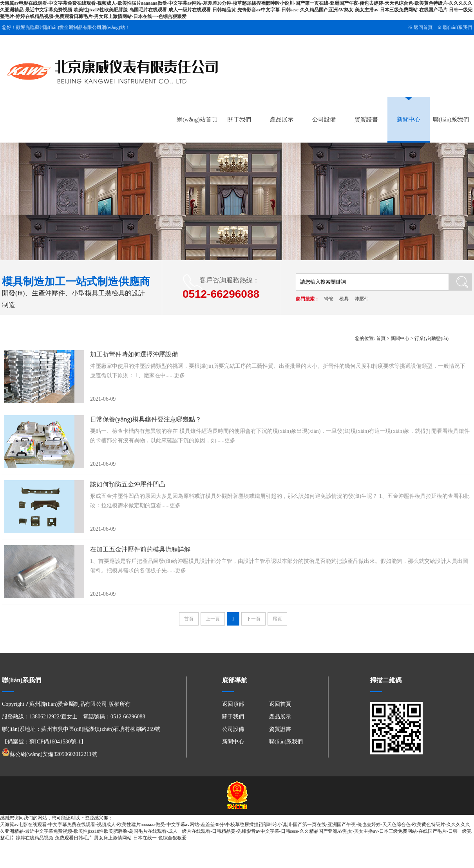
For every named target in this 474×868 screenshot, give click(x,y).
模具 (344, 299)
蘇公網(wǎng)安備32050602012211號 (50, 754)
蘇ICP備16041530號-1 (55, 742)
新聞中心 (409, 119)
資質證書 (366, 119)
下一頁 (253, 619)
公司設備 (324, 119)
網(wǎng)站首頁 (197, 119)
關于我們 (239, 119)
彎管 (329, 299)
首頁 (381, 338)
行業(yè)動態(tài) (431, 338)
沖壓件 (362, 299)
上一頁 (213, 619)
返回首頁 (423, 27)
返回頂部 (233, 704)
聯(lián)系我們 (458, 27)
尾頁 (277, 619)
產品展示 (282, 119)
